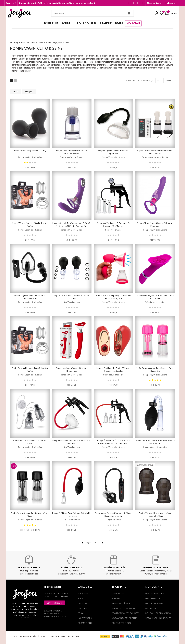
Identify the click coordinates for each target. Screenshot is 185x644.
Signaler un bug (51, 613)
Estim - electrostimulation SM (155, 157)
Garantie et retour (53, 611)
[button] (155, 3)
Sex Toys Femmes (113, 230)
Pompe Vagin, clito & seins (30, 157)
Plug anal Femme (113, 520)
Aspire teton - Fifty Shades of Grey (30, 151)
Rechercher (129, 13)
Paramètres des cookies (55, 616)
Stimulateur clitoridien (155, 302)
